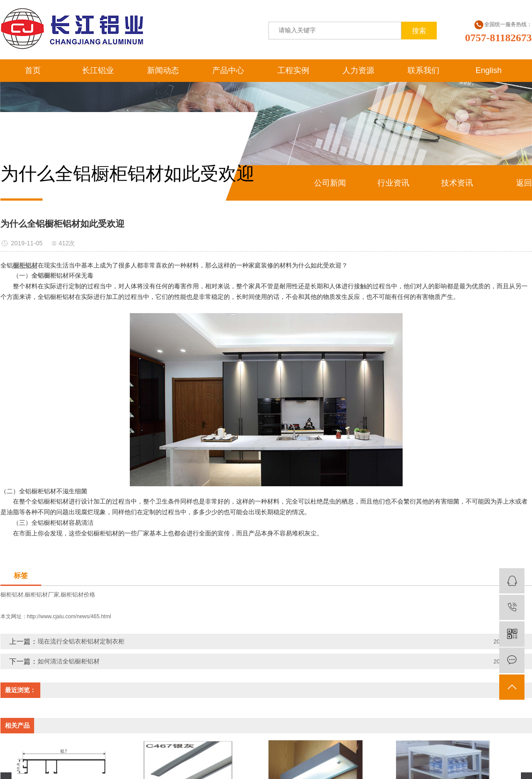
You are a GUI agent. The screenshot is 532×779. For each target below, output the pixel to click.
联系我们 (423, 70)
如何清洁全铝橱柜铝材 (69, 661)
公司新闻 (330, 183)
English (488, 70)
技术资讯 (457, 183)
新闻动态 (163, 70)
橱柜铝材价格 (78, 595)
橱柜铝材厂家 (42, 595)
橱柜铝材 (12, 595)
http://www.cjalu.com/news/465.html (69, 616)
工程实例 (293, 70)
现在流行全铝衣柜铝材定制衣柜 (81, 641)
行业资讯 (393, 183)
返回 (524, 183)
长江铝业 (98, 70)
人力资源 (358, 70)
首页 (33, 70)
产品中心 (228, 70)
